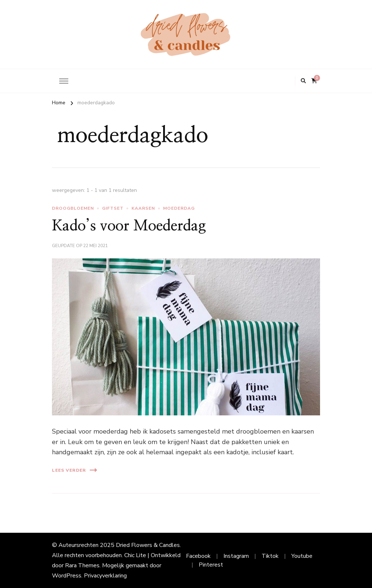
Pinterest (211, 565)
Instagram (236, 556)
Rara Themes (82, 565)
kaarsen (143, 208)
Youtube (302, 556)
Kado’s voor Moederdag (129, 226)
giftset (113, 208)
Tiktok (270, 556)
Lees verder (74, 470)
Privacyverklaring (105, 576)
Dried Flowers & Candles (148, 545)
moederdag (179, 208)
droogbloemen (73, 208)
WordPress (67, 576)
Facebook (198, 556)
